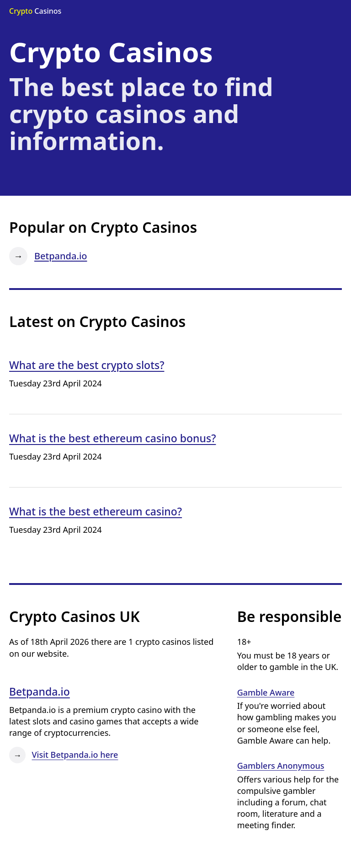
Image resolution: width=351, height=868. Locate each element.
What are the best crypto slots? (87, 365)
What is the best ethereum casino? (96, 511)
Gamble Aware (266, 692)
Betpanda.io (61, 256)
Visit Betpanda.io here (75, 755)
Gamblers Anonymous (281, 766)
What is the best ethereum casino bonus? (112, 438)
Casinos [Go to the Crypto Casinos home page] (35, 11)
